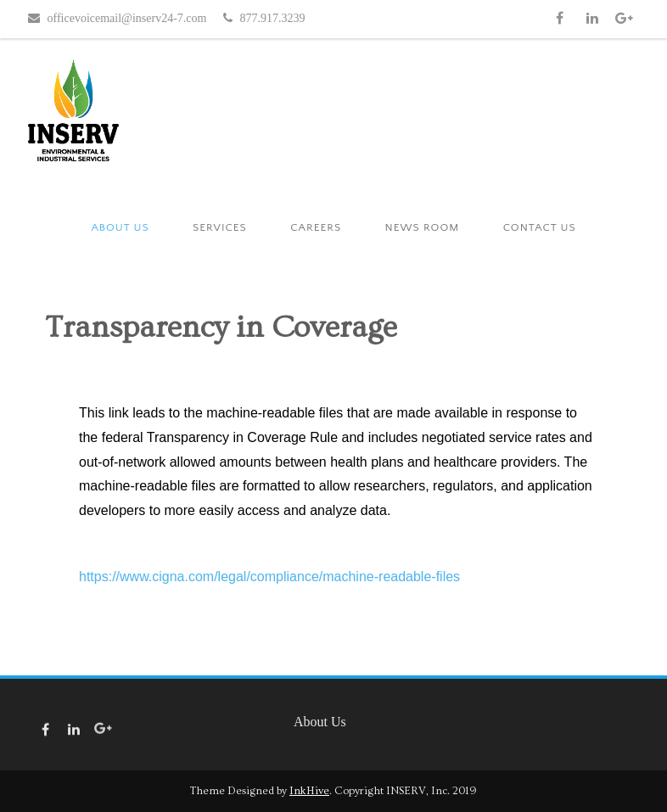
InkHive (309, 791)
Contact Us (540, 227)
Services (220, 227)
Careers (316, 227)
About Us (120, 227)
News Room (423, 227)
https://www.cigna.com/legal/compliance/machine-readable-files (269, 577)
